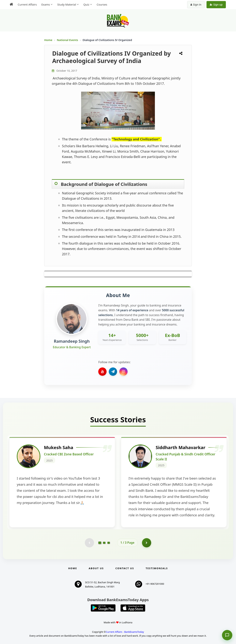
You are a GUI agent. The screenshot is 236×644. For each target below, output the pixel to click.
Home (48, 40)
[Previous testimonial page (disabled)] (89, 543)
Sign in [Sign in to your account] (196, 5)
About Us (96, 568)
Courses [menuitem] (102, 4)
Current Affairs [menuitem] (27, 4)
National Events (68, 40)
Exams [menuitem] (46, 4)
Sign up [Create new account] (216, 5)
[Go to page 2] (104, 543)
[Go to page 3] (109, 543)
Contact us (125, 568)
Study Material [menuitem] (67, 4)
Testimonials (157, 568)
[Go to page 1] (100, 543)
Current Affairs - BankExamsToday (125, 632)
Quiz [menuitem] (86, 4)
